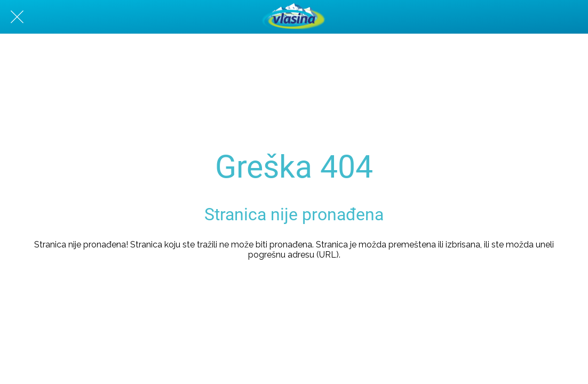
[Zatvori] (17, 17)
